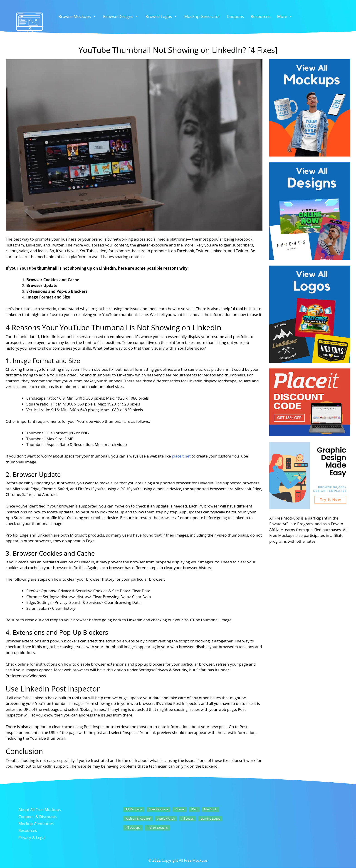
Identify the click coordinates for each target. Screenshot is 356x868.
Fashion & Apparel (138, 818)
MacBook (210, 809)
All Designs (133, 828)
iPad (194, 809)
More (285, 16)
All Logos (188, 818)
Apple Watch (166, 818)
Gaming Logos (210, 818)
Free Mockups (159, 809)
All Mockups (134, 809)
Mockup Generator (202, 16)
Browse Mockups (77, 16)
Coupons (235, 16)
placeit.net (181, 456)
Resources (260, 16)
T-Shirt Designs (157, 828)
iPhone (180, 809)
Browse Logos (162, 16)
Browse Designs (121, 16)
